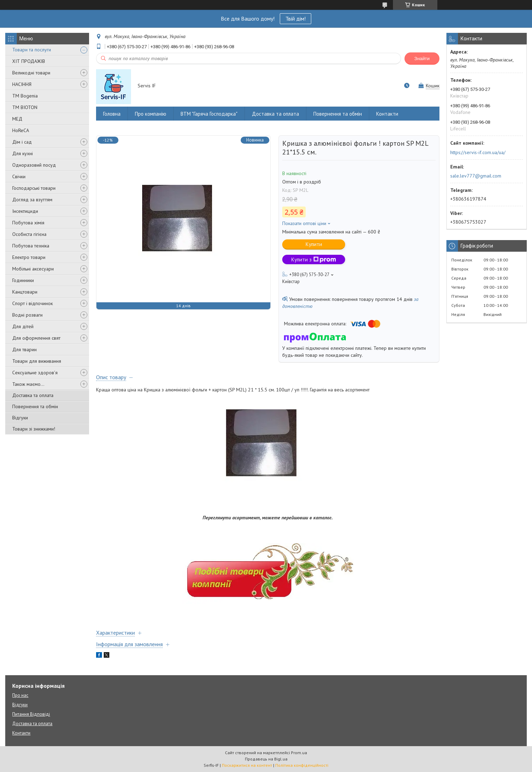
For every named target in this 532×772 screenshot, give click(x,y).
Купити (314, 244)
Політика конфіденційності (302, 765)
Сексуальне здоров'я (35, 373)
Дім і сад (22, 142)
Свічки (19, 176)
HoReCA (21, 130)
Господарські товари (34, 188)
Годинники (23, 280)
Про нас (20, 695)
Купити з (314, 259)
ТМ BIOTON (25, 107)
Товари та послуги (32, 50)
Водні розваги (27, 315)
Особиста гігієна (29, 234)
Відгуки (20, 418)
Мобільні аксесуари (33, 269)
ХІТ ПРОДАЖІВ (29, 61)
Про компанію (151, 114)
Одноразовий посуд (34, 165)
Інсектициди (25, 211)
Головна (112, 114)
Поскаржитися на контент (247, 765)
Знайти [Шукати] (422, 59)
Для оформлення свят (36, 338)
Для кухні (23, 153)
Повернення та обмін (35, 406)
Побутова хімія (28, 223)
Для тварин (24, 349)
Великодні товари (31, 73)
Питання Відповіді (31, 714)
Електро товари (29, 257)
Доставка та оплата (33, 395)
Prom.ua (299, 753)
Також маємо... (28, 384)
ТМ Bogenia (25, 96)
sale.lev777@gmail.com (476, 176)
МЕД (17, 119)
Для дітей (23, 326)
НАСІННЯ (22, 84)
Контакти (387, 114)
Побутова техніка (31, 246)
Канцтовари (25, 292)
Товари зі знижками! (34, 429)
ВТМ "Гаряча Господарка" (209, 114)
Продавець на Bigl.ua (266, 759)
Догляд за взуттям (32, 200)
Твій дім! (296, 19)
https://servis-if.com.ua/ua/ (478, 152)
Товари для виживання (37, 361)
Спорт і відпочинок (32, 303)
